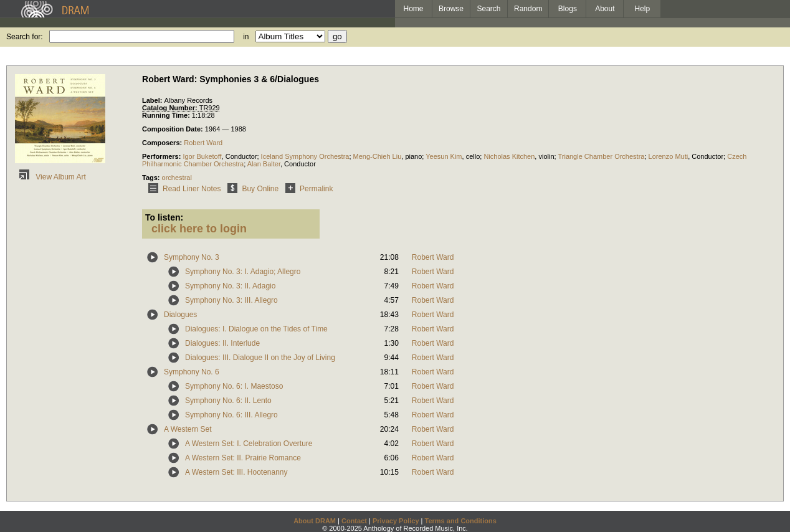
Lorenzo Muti (669, 156)
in (246, 37)
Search (489, 9)
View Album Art (50, 177)
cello (473, 156)
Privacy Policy (396, 521)
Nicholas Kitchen (509, 156)
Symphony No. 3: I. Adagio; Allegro (243, 272)
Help (643, 9)
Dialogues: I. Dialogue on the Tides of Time (256, 329)
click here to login (199, 229)
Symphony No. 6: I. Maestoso (234, 386)
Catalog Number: (171, 108)
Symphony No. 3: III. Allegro (231, 300)
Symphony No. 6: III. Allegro (231, 415)
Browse (451, 9)
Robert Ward (203, 143)
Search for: (25, 37)
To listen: (164, 217)
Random (528, 9)
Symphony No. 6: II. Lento (228, 401)
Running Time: (167, 115)
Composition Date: (174, 129)
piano (413, 156)
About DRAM (315, 521)
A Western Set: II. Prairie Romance (243, 458)
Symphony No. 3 (192, 257)
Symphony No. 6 (192, 372)
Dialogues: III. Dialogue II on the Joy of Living (260, 358)
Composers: (163, 143)
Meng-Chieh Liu (378, 156)
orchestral (177, 178)
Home (413, 9)
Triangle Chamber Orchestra (601, 156)
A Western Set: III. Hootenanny (236, 472)
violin (546, 156)
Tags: (152, 178)
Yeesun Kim (444, 156)
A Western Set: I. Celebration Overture (249, 444)
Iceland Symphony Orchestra (305, 156)
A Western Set (188, 429)
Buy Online (251, 189)
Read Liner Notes (182, 189)
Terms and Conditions (461, 521)
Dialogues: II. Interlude (222, 343)
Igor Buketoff (202, 156)
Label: (153, 100)
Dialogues (180, 315)
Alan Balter (264, 164)
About (605, 9)
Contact (354, 521)
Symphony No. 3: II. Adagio (230, 286)
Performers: (162, 156)
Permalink (307, 189)
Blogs (568, 9)
